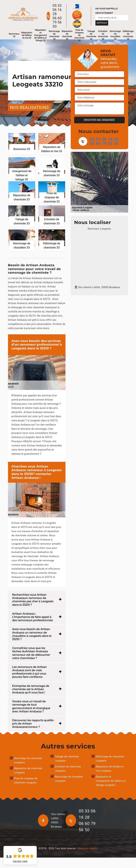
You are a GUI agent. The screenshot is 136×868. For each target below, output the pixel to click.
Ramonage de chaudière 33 (115, 35)
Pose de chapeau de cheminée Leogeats (26, 780)
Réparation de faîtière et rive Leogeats (110, 769)
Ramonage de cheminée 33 (54, 35)
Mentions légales (88, 848)
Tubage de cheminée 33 (91, 35)
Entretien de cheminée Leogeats (68, 769)
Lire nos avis (20, 861)
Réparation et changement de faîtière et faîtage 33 (40, 35)
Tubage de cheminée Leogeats (67, 759)
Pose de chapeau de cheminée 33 (79, 35)
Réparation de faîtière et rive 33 (27, 35)
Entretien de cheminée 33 (103, 35)
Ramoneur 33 (14, 35)
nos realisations (30, 108)
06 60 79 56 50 (57, 22)
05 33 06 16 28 (57, 10)
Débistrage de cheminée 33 (128, 35)
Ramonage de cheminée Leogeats (28, 760)
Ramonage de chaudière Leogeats (69, 779)
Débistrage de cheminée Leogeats (110, 759)
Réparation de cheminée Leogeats (28, 770)
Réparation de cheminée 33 (67, 35)
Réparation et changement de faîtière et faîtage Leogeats (111, 781)
